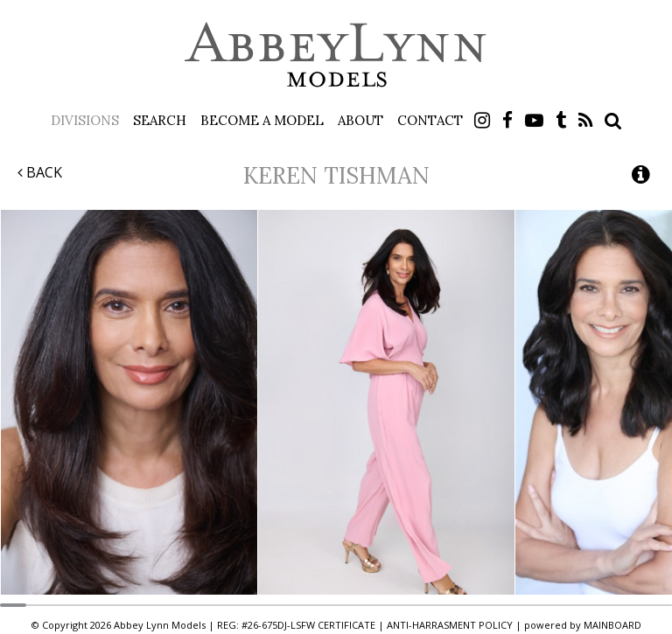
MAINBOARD (612, 625)
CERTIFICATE (346, 625)
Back (40, 172)
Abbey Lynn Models (336, 54)
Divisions (85, 120)
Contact (430, 120)
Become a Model (262, 120)
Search (160, 120)
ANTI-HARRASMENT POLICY (450, 625)
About (360, 120)
